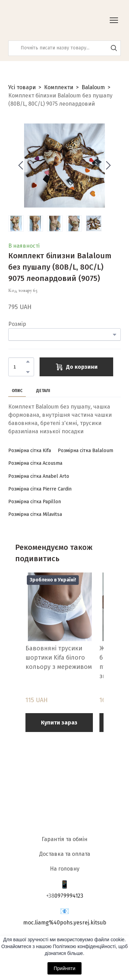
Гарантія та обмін (64, 839)
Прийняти (64, 968)
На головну (65, 869)
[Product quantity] (19, 367)
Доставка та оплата (65, 854)
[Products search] (64, 48)
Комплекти (59, 87)
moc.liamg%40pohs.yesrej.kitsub (65, 923)
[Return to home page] (43, 20)
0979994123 (69, 896)
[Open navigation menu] (114, 20)
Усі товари (22, 87)
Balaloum (93, 87)
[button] (114, 48)
